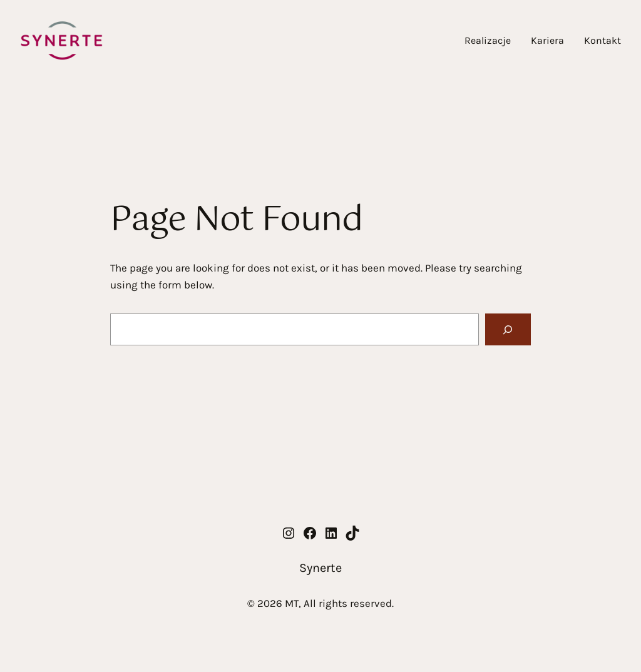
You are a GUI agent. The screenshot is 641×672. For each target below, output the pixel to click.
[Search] (508, 329)
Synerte (320, 568)
